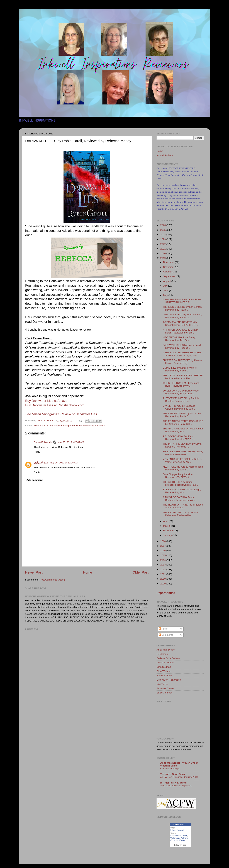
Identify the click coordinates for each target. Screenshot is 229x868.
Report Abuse (166, 593)
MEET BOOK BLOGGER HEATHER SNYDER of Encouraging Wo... (182, 354)
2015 (163, 555)
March (167, 526)
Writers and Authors (179, 838)
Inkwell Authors (165, 155)
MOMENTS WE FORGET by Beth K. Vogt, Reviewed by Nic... (182, 460)
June (166, 290)
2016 (163, 551)
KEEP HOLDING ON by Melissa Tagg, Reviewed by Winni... (183, 468)
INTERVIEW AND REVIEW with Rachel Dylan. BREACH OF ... (180, 324)
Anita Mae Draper (166, 650)
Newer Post (34, 572)
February (168, 530)
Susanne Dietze (165, 688)
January (168, 535)
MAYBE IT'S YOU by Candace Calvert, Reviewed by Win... (179, 407)
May (166, 295)
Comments (166, 635)
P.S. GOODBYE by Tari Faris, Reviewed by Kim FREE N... (179, 438)
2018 (163, 541)
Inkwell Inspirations (179, 830)
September (169, 276)
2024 (163, 235)
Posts (163, 629)
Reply (37, 452)
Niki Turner (162, 684)
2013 (163, 565)
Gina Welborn (164, 671)
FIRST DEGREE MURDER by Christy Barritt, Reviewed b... (183, 453)
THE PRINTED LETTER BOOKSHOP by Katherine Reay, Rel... (183, 423)
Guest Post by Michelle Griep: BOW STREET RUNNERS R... (182, 301)
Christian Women (178, 840)
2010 (163, 579)
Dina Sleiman (164, 667)
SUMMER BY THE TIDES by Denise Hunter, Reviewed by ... (182, 362)
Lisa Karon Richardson (169, 680)
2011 (163, 574)
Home (87, 572)
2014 (163, 560)
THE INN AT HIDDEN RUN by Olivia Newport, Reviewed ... (182, 445)
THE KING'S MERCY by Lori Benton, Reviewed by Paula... (182, 308)
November (169, 267)
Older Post (141, 572)
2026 (163, 225)
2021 (163, 249)
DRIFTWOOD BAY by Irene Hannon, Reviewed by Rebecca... (182, 316)
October (168, 272)
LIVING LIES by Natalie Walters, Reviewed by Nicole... (180, 369)
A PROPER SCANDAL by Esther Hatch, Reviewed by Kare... (180, 331)
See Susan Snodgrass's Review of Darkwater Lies (61, 414)
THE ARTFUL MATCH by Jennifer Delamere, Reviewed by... (181, 514)
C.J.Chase (162, 654)
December (169, 262)
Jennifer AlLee (164, 675)
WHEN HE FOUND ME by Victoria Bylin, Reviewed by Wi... (181, 384)
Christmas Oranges (170, 769)
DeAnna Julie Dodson (168, 658)
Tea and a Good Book (173, 774)
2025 (163, 230)
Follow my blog (180, 845)
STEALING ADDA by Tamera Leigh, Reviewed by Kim (182, 491)
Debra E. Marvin (43, 442)
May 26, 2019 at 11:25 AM (64, 463)
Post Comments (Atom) (52, 580)
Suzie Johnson (165, 693)
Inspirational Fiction (179, 836)
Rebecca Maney (85, 426)
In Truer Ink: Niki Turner (174, 783)
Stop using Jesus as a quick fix (176, 786)
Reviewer (100, 426)
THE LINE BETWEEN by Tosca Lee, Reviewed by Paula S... (182, 415)
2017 (163, 546)
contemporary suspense (62, 426)
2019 (163, 258)
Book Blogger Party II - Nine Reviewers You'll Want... (178, 476)
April (166, 521)
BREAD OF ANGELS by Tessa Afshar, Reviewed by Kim (183, 430)
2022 (163, 244)
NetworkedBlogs (177, 824)
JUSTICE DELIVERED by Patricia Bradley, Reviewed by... (181, 400)
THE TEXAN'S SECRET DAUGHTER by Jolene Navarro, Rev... (183, 377)
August (167, 281)
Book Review (41, 426)
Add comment (35, 480)
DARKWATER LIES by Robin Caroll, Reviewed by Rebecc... (182, 346)
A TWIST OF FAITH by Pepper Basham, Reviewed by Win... (179, 499)
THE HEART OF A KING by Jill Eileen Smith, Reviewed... (183, 506)
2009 (163, 584)
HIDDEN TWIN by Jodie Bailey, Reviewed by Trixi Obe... (179, 339)
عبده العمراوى (41, 463)
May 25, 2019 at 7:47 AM (71, 442)
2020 (163, 253)
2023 (163, 239)
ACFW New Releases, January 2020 (179, 777)
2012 (163, 570)
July (166, 286)
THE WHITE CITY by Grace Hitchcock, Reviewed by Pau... (180, 483)
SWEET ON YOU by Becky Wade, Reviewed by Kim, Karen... (181, 392)
